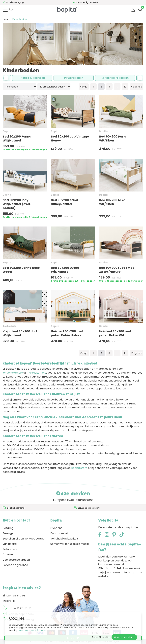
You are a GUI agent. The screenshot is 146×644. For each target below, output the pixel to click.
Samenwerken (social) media (70, 544)
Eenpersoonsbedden (115, 78)
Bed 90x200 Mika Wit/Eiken (112, 202)
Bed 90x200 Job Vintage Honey (70, 138)
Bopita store (79, 468)
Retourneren (11, 549)
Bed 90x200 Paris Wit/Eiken (113, 138)
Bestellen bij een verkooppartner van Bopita (24, 541)
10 (125, 87)
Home (6, 19)
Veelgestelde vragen (16, 560)
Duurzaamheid (60, 533)
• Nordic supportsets (32, 78)
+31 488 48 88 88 (20, 608)
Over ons (56, 528)
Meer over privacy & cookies (32, 630)
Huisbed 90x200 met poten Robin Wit (115, 333)
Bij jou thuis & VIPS (14, 596)
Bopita (7, 131)
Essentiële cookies (101, 637)
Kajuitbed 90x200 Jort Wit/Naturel (20, 333)
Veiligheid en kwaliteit (64, 539)
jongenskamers (13, 373)
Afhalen (8, 554)
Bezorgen (9, 533)
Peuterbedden (74, 78)
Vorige (84, 87)
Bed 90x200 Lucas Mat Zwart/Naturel (117, 270)
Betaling (8, 528)
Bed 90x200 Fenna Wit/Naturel (17, 138)
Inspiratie (9, 601)
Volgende (137, 87)
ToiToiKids (9, 326)
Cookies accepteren (124, 637)
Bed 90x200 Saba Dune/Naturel (64, 202)
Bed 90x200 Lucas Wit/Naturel (65, 270)
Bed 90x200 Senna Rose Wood (21, 270)
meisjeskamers (36, 373)
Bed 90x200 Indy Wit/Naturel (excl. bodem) (17, 204)
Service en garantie (15, 565)
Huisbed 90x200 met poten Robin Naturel (67, 333)
